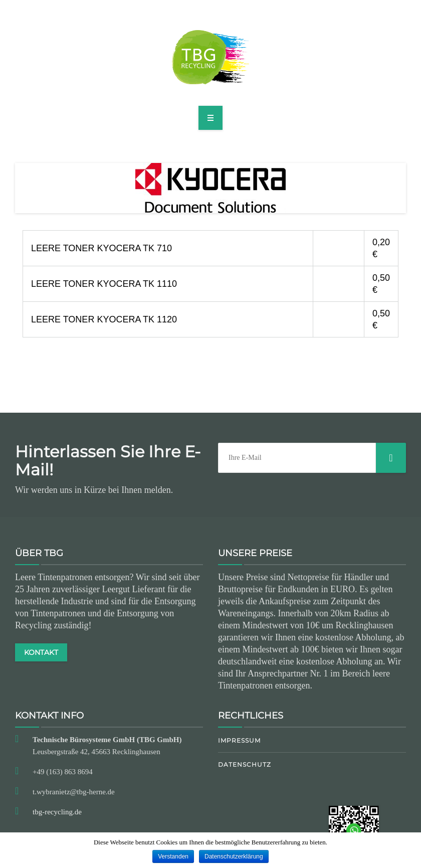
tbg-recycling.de (57, 812)
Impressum (239, 740)
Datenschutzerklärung (234, 856)
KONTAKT (41, 652)
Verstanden (173, 856)
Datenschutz (245, 764)
